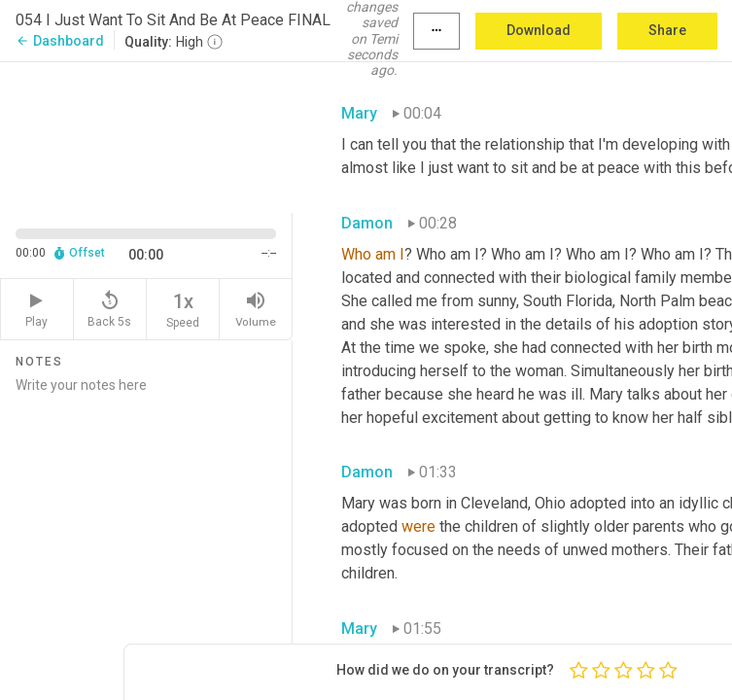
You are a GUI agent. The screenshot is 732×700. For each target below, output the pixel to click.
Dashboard (60, 41)
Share (667, 30)
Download (539, 30)
